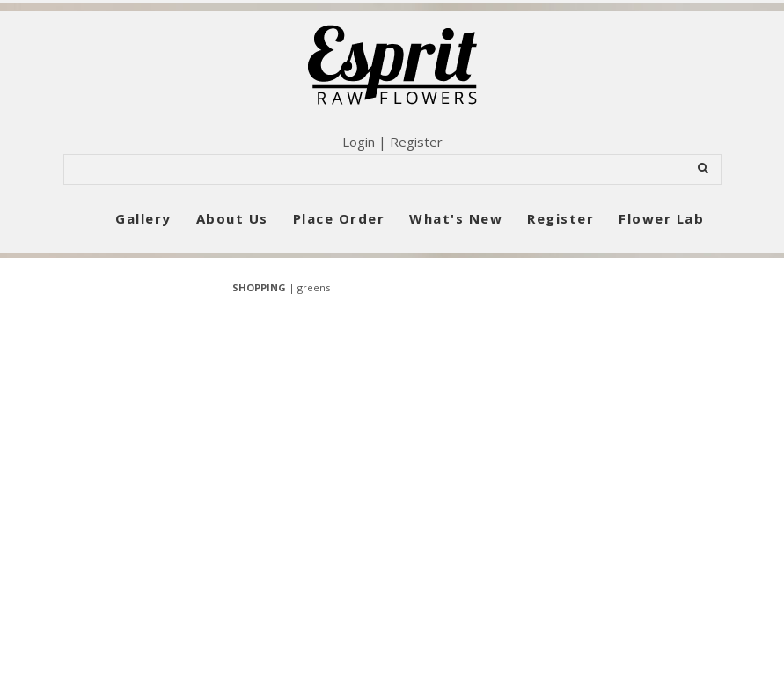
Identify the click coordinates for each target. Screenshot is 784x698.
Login (359, 142)
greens (314, 287)
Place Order (339, 218)
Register (416, 142)
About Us (232, 218)
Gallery (143, 218)
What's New (456, 218)
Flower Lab (661, 218)
